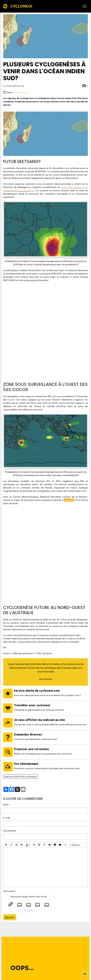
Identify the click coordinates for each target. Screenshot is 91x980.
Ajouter (10, 917)
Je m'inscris (46, 679)
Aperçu (75, 845)
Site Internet (10, 831)
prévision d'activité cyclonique (21, 776)
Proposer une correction (31, 749)
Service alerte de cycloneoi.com (37, 691)
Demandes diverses (28, 734)
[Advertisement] (46, 331)
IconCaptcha (28, 910)
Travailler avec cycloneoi (32, 705)
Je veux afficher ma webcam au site (39, 720)
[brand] (18, 6)
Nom (6, 805)
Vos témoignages (26, 764)
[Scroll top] (85, 974)
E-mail (7, 818)
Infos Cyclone (20, 92)
